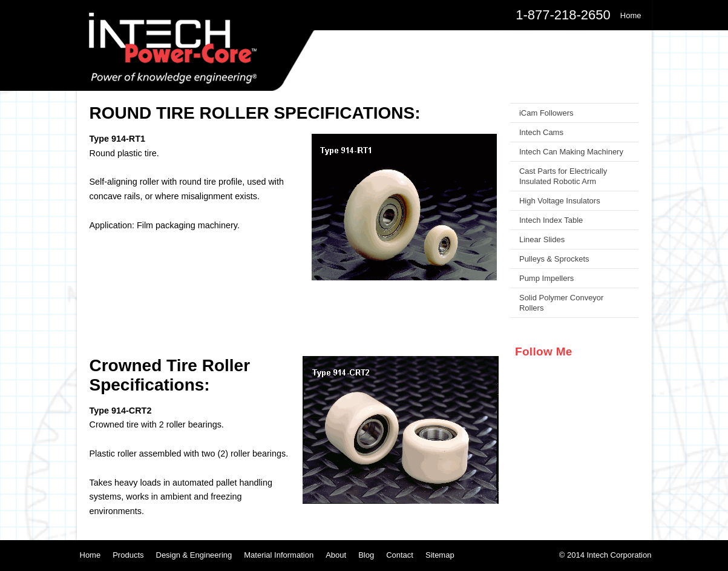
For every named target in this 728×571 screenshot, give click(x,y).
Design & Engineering (194, 555)
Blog (366, 555)
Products (128, 555)
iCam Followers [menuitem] (546, 113)
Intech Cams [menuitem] (541, 132)
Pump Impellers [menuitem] (546, 278)
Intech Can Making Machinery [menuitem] (571, 152)
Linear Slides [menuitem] (542, 239)
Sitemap (440, 555)
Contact (400, 555)
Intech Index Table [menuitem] (551, 220)
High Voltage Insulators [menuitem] (560, 201)
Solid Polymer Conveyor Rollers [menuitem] (561, 303)
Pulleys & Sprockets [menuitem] (554, 259)
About (336, 555)
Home (90, 555)
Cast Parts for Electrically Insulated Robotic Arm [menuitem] (563, 176)
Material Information (279, 555)
